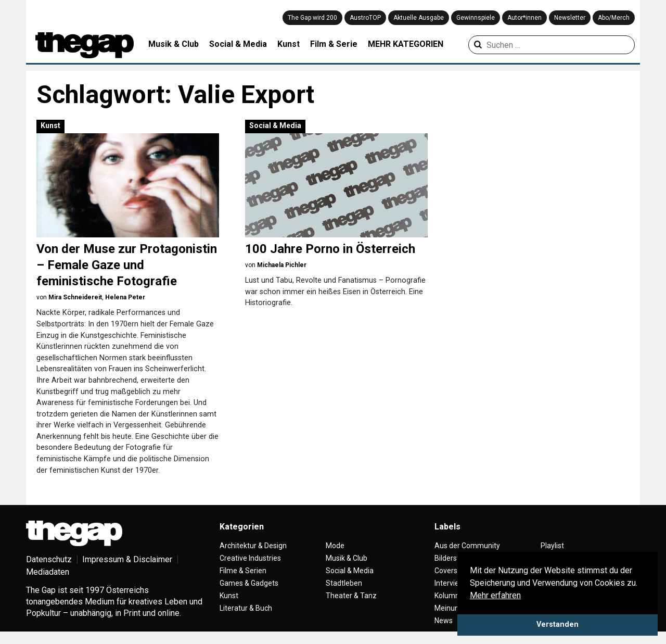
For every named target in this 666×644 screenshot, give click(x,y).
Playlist (552, 546)
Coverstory (452, 571)
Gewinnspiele (476, 18)
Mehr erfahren (495, 595)
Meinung (449, 608)
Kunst (289, 44)
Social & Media (238, 44)
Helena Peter (125, 297)
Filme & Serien (243, 571)
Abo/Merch (614, 18)
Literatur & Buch (246, 608)
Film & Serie (334, 44)
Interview (450, 583)
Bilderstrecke (456, 558)
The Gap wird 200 (312, 18)
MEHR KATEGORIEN (406, 44)
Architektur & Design (253, 546)
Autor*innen (524, 18)
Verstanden (558, 624)
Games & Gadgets (249, 583)
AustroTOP (365, 18)
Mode (335, 546)
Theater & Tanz (351, 596)
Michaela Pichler (282, 265)
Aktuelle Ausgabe (419, 18)
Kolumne (449, 596)
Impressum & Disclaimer (127, 559)
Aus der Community (467, 546)
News (444, 621)
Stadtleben (344, 583)
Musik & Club (174, 44)
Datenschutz (49, 559)
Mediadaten (48, 572)
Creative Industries (250, 558)
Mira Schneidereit (75, 297)
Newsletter (570, 18)
